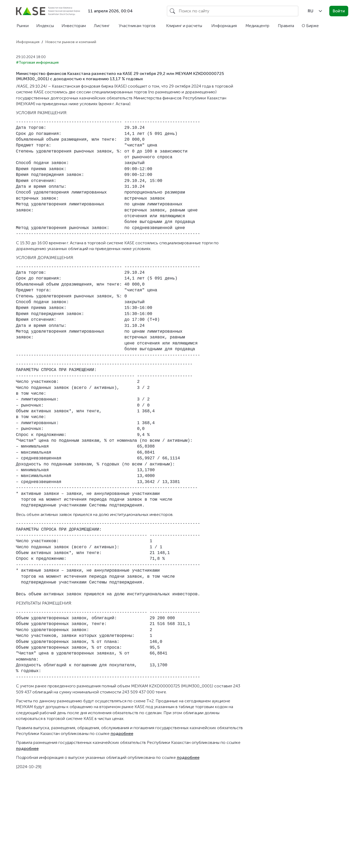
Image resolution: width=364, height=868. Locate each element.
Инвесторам (74, 26)
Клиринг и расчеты (184, 26)
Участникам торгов (137, 26)
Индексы (45, 26)
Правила (286, 26)
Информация (224, 26)
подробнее (122, 734)
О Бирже (310, 26)
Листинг (102, 26)
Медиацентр (257, 26)
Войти (339, 11)
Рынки (23, 26)
